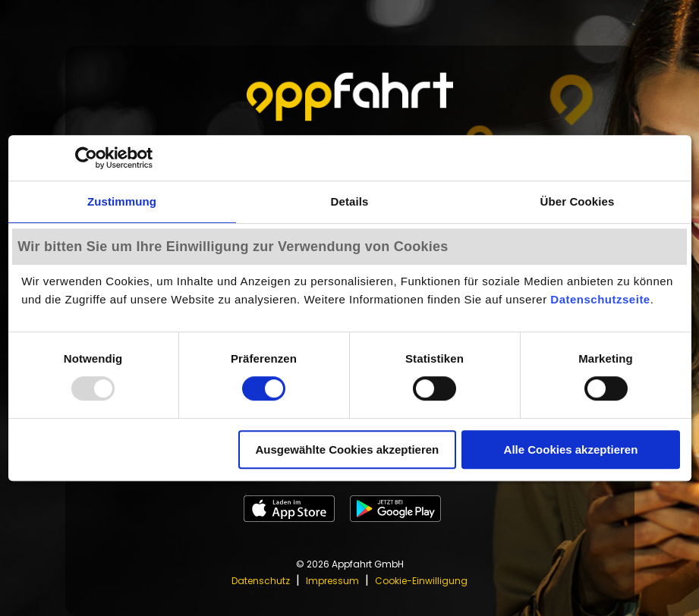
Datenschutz (261, 581)
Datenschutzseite (600, 300)
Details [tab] (350, 201)
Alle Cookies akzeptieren (571, 449)
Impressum (332, 581)
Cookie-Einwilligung (421, 581)
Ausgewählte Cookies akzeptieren (347, 449)
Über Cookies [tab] (578, 201)
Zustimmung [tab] (122, 201)
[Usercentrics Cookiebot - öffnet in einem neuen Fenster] (86, 158)
